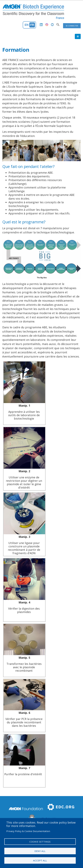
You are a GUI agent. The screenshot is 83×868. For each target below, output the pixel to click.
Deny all (40, 851)
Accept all (40, 860)
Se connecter (72, 26)
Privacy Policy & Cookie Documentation (28, 831)
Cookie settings (40, 842)
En (27, 25)
